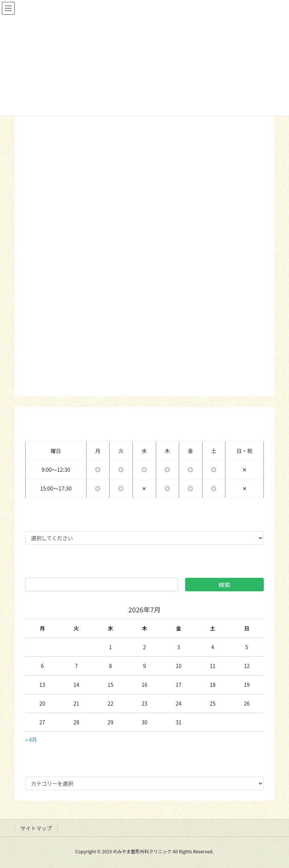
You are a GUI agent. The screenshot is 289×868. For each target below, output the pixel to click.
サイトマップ (36, 828)
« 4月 (31, 739)
